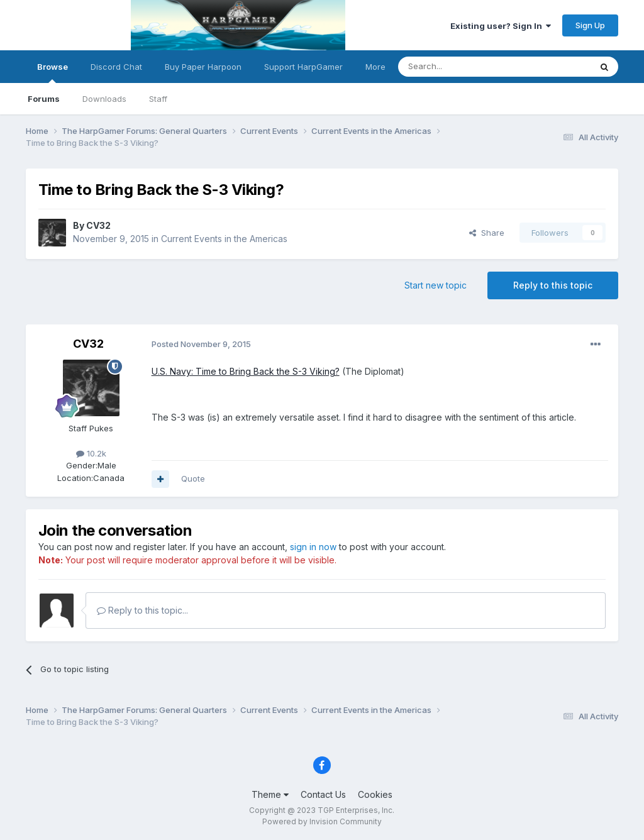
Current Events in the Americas (224, 239)
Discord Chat (116, 67)
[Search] (462, 67)
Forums (44, 99)
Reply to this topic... (142, 610)
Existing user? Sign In (501, 26)
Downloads (104, 99)
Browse (53, 72)
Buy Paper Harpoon (203, 67)
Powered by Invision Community (322, 821)
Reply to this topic (553, 285)
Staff (158, 99)
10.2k (91, 453)
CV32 (98, 225)
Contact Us (323, 794)
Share (487, 233)
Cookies (375, 794)
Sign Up (590, 25)
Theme (270, 794)
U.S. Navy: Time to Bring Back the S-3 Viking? (246, 371)
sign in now (313, 547)
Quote (193, 478)
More (375, 67)
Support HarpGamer (303, 67)
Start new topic (436, 285)
